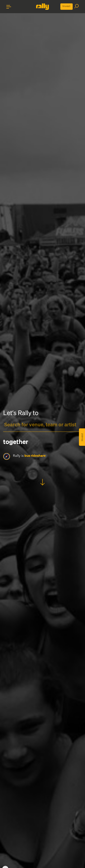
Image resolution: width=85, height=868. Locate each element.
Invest (67, 6)
